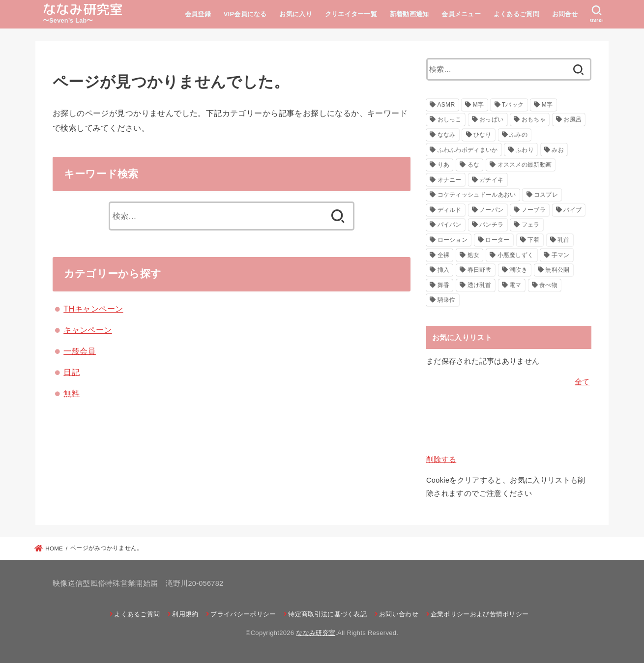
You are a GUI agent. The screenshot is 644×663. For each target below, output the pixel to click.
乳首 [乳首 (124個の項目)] (564, 240)
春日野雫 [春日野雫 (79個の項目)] (480, 270)
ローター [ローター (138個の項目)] (497, 240)
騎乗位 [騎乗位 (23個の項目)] (447, 300)
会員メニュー (461, 14)
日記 (72, 372)
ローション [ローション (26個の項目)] (453, 240)
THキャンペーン (93, 309)
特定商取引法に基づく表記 (327, 614)
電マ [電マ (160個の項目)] (515, 285)
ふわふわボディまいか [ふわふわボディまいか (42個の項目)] (468, 150)
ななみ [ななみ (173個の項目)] (447, 135)
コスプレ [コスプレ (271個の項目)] (546, 195)
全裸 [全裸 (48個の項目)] (444, 255)
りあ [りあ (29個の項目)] (444, 165)
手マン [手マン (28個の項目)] (561, 255)
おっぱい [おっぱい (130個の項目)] (491, 119)
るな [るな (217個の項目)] (474, 165)
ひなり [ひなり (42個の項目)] (483, 135)
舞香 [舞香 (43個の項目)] (444, 285)
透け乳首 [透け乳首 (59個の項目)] (480, 285)
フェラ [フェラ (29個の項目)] (531, 225)
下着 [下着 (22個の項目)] (534, 240)
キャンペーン (88, 330)
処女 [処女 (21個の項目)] (474, 255)
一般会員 (80, 351)
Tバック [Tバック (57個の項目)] (513, 105)
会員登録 (198, 14)
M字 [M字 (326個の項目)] (479, 105)
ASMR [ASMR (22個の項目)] (446, 105)
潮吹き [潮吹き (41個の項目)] (518, 270)
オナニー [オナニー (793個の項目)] (450, 180)
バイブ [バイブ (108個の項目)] (572, 210)
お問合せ (565, 14)
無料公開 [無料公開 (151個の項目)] (557, 270)
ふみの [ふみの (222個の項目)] (518, 135)
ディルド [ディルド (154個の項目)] (450, 210)
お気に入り (296, 14)
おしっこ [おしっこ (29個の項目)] (450, 119)
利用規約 (185, 614)
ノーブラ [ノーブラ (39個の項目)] (534, 210)
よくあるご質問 (516, 14)
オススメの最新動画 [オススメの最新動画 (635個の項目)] (525, 165)
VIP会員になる (245, 14)
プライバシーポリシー (243, 614)
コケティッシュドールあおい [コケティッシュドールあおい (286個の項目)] (477, 195)
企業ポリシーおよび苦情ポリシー (480, 614)
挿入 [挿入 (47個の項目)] (444, 270)
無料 (72, 393)
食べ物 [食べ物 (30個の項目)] (548, 285)
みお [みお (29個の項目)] (558, 150)
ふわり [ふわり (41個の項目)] (525, 150)
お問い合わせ (399, 614)
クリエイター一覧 (351, 14)
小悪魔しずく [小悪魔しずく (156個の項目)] (516, 255)
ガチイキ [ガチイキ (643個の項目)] (491, 180)
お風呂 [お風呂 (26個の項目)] (572, 119)
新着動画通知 (410, 14)
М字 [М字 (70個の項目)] (547, 105)
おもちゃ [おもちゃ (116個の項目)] (534, 119)
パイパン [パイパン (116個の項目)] (450, 225)
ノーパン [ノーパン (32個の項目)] (491, 210)
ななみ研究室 (83, 9)
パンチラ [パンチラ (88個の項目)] (491, 225)
